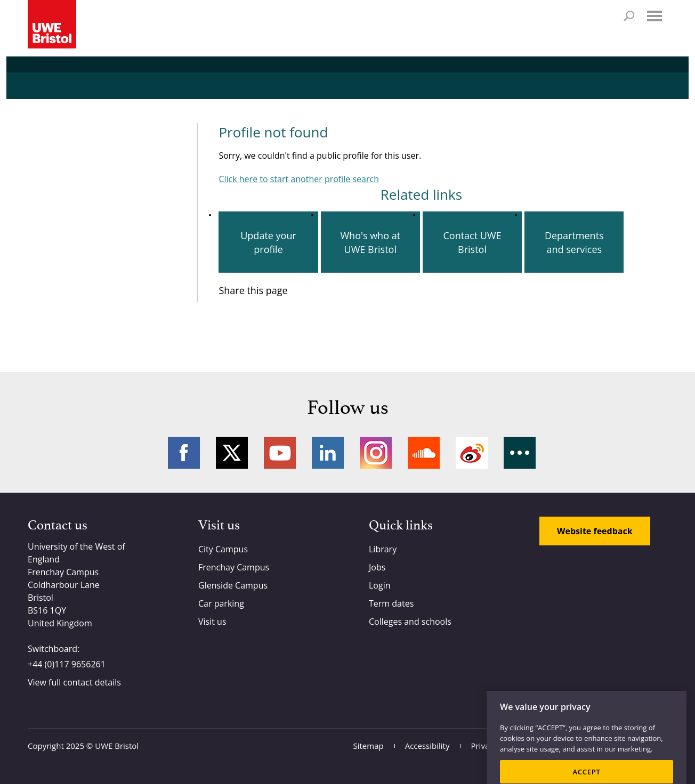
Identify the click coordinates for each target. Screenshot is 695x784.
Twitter (232, 453)
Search (629, 16)
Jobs (377, 567)
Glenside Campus (233, 585)
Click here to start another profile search (299, 179)
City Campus (223, 549)
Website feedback (595, 531)
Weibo (472, 453)
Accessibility (427, 746)
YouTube (280, 453)
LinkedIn (328, 453)
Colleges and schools (410, 622)
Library (383, 549)
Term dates (391, 603)
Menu (654, 16)
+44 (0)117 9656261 (67, 664)
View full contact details (74, 682)
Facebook (184, 453)
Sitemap (369, 746)
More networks (520, 453)
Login (380, 585)
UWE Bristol (117, 746)
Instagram (376, 453)
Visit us (212, 622)
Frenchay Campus (234, 567)
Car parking (221, 603)
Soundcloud (424, 453)
